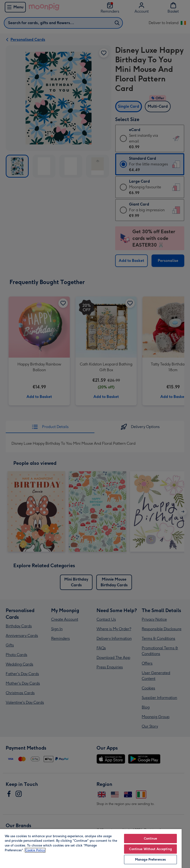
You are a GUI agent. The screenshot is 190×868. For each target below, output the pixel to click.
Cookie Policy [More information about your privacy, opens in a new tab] (35, 850)
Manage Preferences (150, 860)
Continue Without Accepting (150, 849)
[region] (91, 848)
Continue (151, 839)
